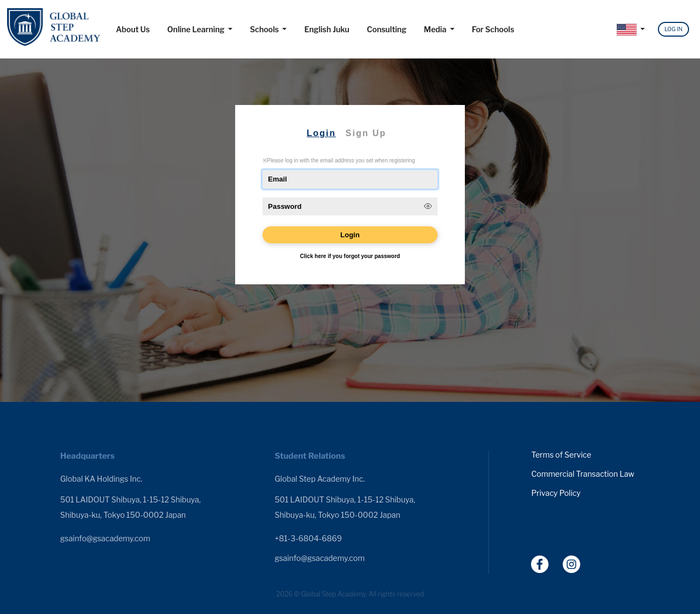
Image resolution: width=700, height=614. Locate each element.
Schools (265, 29)
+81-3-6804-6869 (308, 539)
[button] (631, 30)
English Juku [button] (326, 29)
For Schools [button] (493, 29)
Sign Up (366, 133)
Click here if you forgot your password (350, 256)
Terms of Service (561, 455)
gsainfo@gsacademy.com (105, 539)
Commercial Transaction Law (583, 474)
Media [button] (436, 29)
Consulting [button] (387, 29)
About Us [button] (133, 29)
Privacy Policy (556, 493)
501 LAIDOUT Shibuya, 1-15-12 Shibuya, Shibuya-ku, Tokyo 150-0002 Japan (130, 507)
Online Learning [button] (197, 29)
